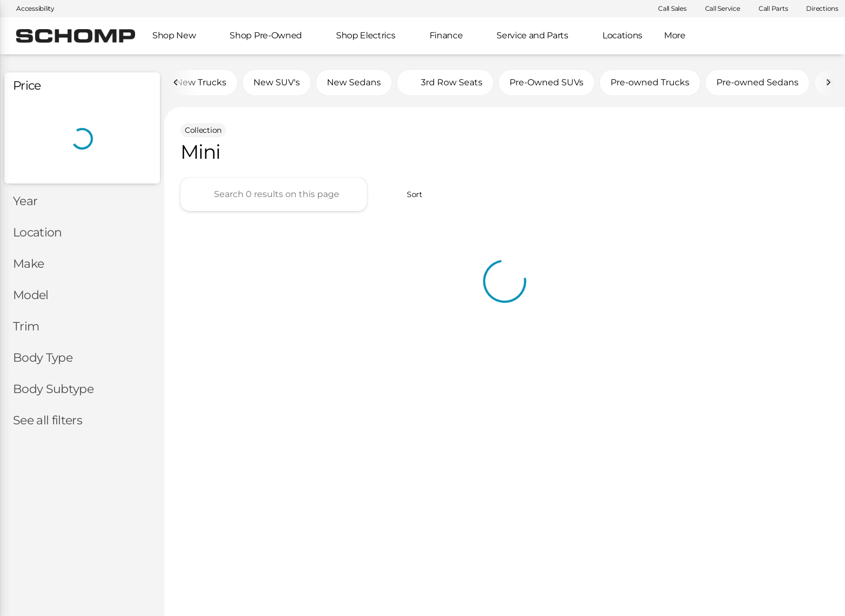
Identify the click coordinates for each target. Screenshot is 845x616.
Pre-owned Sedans (757, 82)
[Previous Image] (176, 83)
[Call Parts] (769, 9)
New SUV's (277, 82)
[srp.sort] (409, 194)
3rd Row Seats (445, 82)
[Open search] (820, 36)
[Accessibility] (31, 9)
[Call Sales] (668, 9)
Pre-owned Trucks (650, 82)
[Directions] (817, 9)
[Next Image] (828, 83)
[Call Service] (718, 9)
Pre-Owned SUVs (546, 82)
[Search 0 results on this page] (274, 194)
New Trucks (201, 82)
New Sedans (354, 82)
